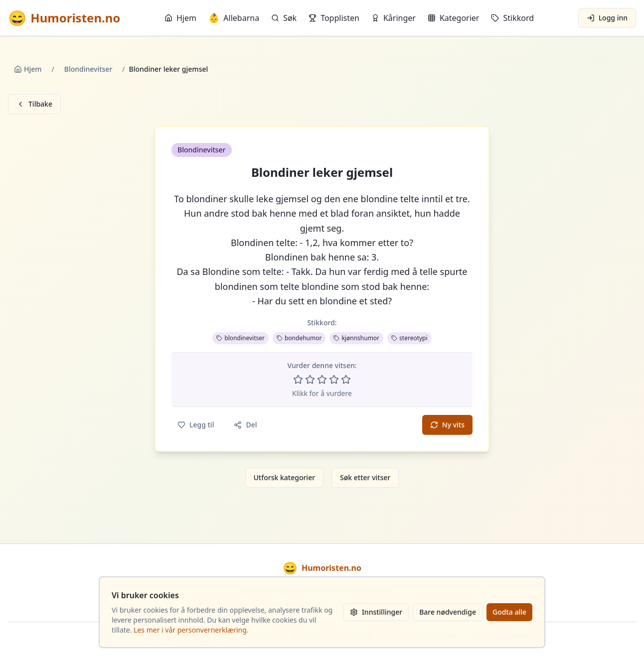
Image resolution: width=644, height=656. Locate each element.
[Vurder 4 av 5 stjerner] (334, 380)
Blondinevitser (88, 69)
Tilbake (34, 104)
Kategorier (454, 18)
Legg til (196, 425)
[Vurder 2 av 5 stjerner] (310, 380)
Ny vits (447, 425)
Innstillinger (376, 612)
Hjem (180, 18)
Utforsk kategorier (285, 477)
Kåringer (394, 18)
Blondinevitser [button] (202, 150)
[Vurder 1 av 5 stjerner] (298, 380)
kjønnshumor (356, 338)
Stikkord (512, 18)
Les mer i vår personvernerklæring (190, 630)
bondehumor (299, 338)
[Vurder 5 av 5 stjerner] (346, 380)
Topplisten (334, 18)
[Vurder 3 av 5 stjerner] (322, 380)
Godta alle (509, 612)
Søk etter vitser (365, 477)
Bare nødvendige (448, 612)
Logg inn (607, 18)
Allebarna (234, 18)
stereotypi (409, 338)
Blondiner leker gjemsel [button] (322, 172)
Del (245, 425)
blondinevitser (241, 338)
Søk (284, 18)
